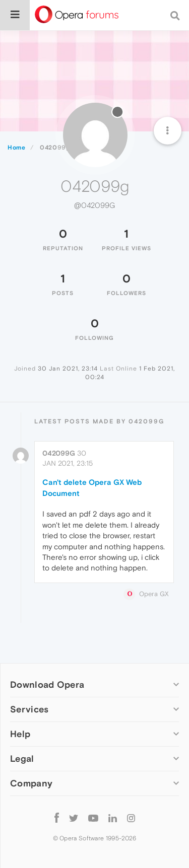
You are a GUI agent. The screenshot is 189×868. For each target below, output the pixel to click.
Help (20, 734)
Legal (22, 758)
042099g (59, 453)
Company (31, 783)
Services (29, 709)
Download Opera (47, 684)
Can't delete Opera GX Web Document (92, 487)
